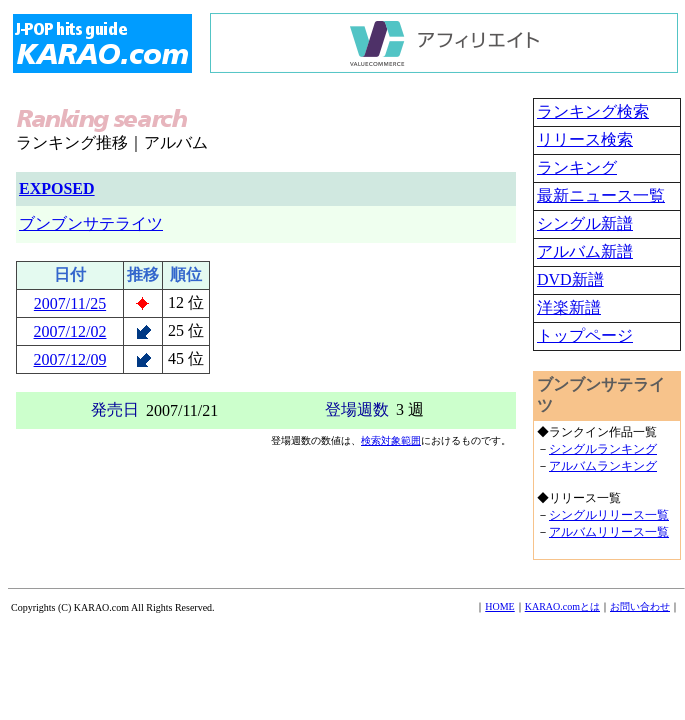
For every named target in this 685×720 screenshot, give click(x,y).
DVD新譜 (570, 279)
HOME (499, 606)
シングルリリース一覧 (609, 515)
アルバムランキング (603, 466)
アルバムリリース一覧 (609, 532)
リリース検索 (585, 139)
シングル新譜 (585, 223)
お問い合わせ (640, 606)
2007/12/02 (70, 331)
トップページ (585, 335)
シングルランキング (603, 449)
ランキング (577, 167)
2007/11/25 (70, 303)
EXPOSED (57, 188)
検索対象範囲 (391, 440)
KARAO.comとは (562, 606)
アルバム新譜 (585, 251)
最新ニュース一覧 (601, 195)
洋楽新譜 (569, 307)
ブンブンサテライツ (91, 223)
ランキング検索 (593, 111)
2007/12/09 (70, 359)
